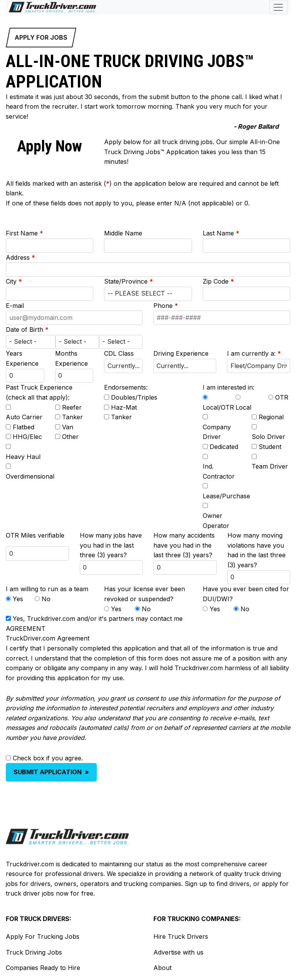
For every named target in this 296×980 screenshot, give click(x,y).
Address (20, 257)
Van (68, 427)
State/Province (129, 281)
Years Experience (22, 358)
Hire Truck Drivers (181, 936)
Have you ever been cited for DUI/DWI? (246, 594)
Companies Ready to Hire (43, 968)
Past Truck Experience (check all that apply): (39, 392)
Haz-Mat (124, 407)
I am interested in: (229, 387)
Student (270, 447)
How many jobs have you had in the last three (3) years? (111, 545)
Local (243, 407)
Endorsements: (126, 387)
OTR (282, 397)
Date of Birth (27, 329)
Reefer (72, 407)
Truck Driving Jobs (34, 952)
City (14, 281)
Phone (166, 306)
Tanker (72, 417)
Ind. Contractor (219, 471)
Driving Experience (181, 353)
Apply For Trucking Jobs (43, 936)
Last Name (221, 233)
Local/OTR (218, 407)
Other (70, 437)
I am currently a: (254, 353)
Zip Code (218, 281)
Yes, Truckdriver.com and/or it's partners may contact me (98, 619)
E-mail (15, 306)
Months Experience (71, 358)
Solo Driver (268, 437)
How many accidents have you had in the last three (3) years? (184, 545)
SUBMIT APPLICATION (51, 772)
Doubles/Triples (134, 397)
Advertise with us (178, 952)
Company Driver (217, 432)
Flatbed (24, 427)
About (162, 968)
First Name (24, 233)
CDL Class (119, 353)
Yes (18, 599)
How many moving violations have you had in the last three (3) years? (256, 550)
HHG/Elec (27, 437)
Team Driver (270, 466)
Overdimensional (30, 476)
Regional (271, 417)
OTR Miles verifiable (35, 535)
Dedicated (224, 447)
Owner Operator (216, 521)
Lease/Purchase (226, 496)
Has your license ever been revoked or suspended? (145, 594)
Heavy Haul (23, 457)
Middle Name (123, 233)
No (46, 599)
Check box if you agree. (48, 758)
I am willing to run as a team (47, 589)
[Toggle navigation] (278, 7)
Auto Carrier (24, 417)
